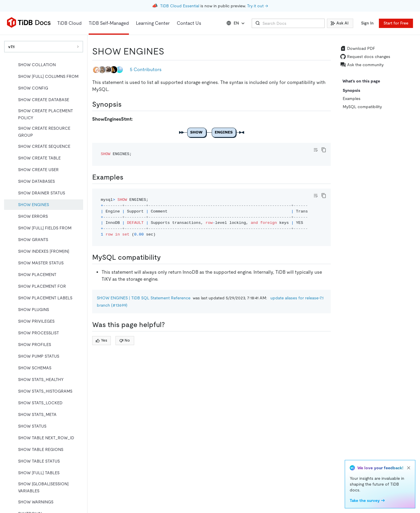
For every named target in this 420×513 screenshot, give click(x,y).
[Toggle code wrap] (316, 150)
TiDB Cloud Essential (180, 6)
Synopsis (351, 90)
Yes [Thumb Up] (101, 340)
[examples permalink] (128, 177)
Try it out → (258, 6)
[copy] (324, 150)
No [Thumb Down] (125, 340)
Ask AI (339, 23)
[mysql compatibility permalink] (165, 257)
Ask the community (362, 65)
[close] (409, 468)
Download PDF (358, 48)
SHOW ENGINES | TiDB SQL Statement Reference (144, 298)
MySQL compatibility (362, 107)
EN (236, 23)
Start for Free (396, 23)
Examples (352, 99)
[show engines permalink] (169, 51)
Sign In (367, 23)
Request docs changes (365, 57)
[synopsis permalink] (126, 104)
